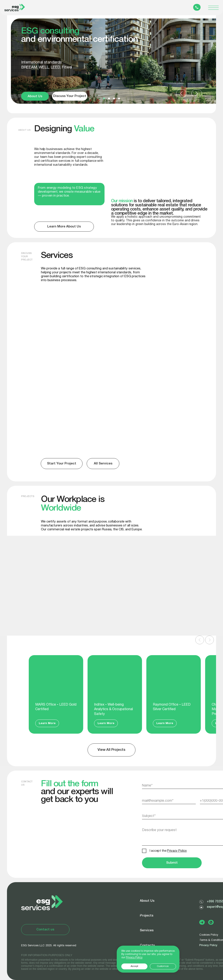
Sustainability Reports (66, 408)
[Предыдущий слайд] (200, 640)
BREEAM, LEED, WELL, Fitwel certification (60, 308)
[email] (169, 801)
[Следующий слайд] (209, 640)
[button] (104, 99)
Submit (172, 863)
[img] (138, 424)
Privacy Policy (208, 945)
